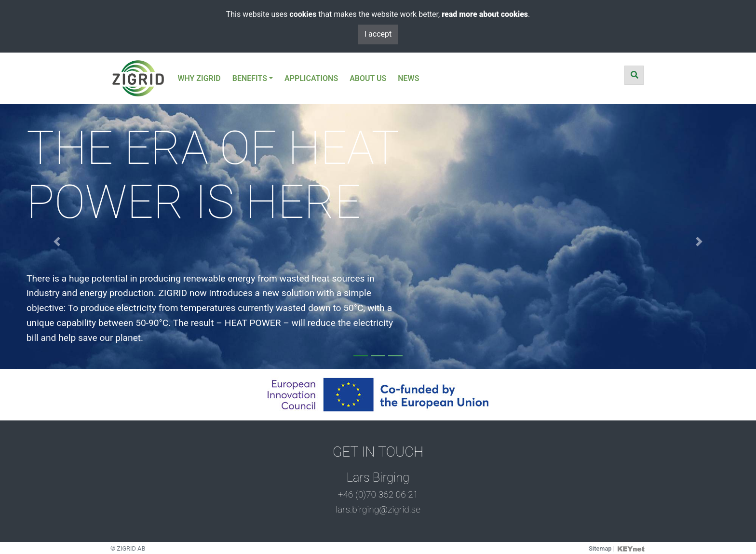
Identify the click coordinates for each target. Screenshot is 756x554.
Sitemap (600, 548)
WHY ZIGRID (199, 78)
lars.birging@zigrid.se (378, 509)
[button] (57, 242)
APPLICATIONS (311, 78)
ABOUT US (368, 78)
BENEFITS (250, 78)
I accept (378, 34)
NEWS (408, 78)
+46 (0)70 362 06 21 (378, 494)
